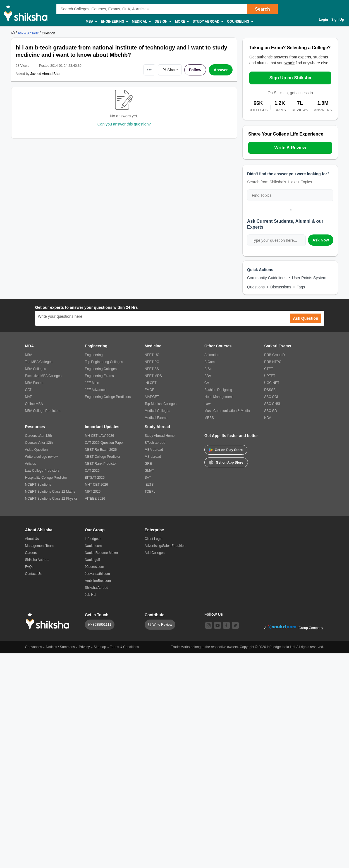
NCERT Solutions (38, 485)
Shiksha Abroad (97, 588)
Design (163, 22)
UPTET (270, 376)
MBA (91, 22)
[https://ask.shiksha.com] (29, 33)
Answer (221, 70)
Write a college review (41, 457)
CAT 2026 (92, 471)
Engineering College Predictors (108, 397)
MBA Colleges (36, 369)
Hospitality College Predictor (46, 478)
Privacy (84, 647)
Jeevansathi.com (97, 574)
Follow (195, 70)
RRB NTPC (273, 362)
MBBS (209, 418)
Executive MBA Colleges (43, 376)
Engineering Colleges (101, 369)
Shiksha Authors (37, 560)
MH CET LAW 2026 (100, 436)
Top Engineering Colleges (104, 362)
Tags (301, 287)
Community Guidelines (267, 278)
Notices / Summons (60, 647)
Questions (256, 287)
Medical (141, 22)
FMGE (150, 390)
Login (323, 20)
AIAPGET (152, 397)
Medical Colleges (157, 411)
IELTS (149, 485)
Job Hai (91, 595)
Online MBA (34, 404)
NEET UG (152, 355)
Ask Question (305, 318)
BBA (208, 376)
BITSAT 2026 (95, 478)
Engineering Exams (99, 376)
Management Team (40, 546)
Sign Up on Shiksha (290, 78)
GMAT (149, 471)
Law (207, 404)
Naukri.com (93, 546)
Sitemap (100, 647)
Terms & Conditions (125, 647)
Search (262, 9)
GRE (148, 464)
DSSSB (270, 390)
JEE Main (92, 383)
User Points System (309, 278)
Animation (212, 355)
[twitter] (235, 625)
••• (150, 70)
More (182, 22)
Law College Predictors (42, 471)
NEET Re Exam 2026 (101, 450)
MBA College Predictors (43, 411)
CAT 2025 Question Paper (104, 443)
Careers (31, 553)
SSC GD (271, 411)
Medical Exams (156, 418)
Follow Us (214, 614)
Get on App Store (226, 462)
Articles (31, 464)
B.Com (210, 362)
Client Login (153, 539)
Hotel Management (218, 397)
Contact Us (33, 574)
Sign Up (338, 20)
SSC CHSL (272, 404)
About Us (32, 539)
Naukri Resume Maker (101, 553)
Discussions (281, 287)
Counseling (240, 22)
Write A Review (290, 148)
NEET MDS (153, 376)
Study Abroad (208, 22)
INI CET (151, 383)
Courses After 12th (39, 443)
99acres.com (95, 567)
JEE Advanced (96, 390)
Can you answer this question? (124, 124)
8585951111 (102, 625)
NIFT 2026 (93, 492)
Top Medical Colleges (161, 404)
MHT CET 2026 (96, 485)
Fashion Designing (218, 390)
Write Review (162, 625)
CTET (268, 369)
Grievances (34, 647)
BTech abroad (155, 443)
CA (207, 383)
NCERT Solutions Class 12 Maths (50, 492)
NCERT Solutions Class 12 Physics (51, 499)
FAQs (29, 567)
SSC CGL (272, 397)
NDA (268, 418)
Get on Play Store (226, 450)
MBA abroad (154, 450)
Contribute (155, 615)
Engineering (114, 22)
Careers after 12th (39, 436)
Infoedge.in (93, 539)
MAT (28, 397)
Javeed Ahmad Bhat (45, 74)
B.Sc (208, 369)
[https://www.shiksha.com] (13, 33)
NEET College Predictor (103, 457)
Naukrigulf (92, 560)
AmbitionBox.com (98, 581)
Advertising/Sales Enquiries (165, 546)
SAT (148, 478)
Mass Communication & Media (227, 411)
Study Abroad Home (160, 436)
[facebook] (226, 625)
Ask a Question (36, 450)
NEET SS (152, 369)
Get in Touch (97, 615)
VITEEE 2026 (95, 499)
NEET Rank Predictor (101, 464)
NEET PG (152, 362)
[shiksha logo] (49, 621)
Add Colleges (155, 553)
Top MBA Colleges (39, 362)
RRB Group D (274, 355)
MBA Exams (34, 383)
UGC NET (272, 383)
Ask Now (321, 240)
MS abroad (153, 457)
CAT (28, 390)
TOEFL (150, 492)
